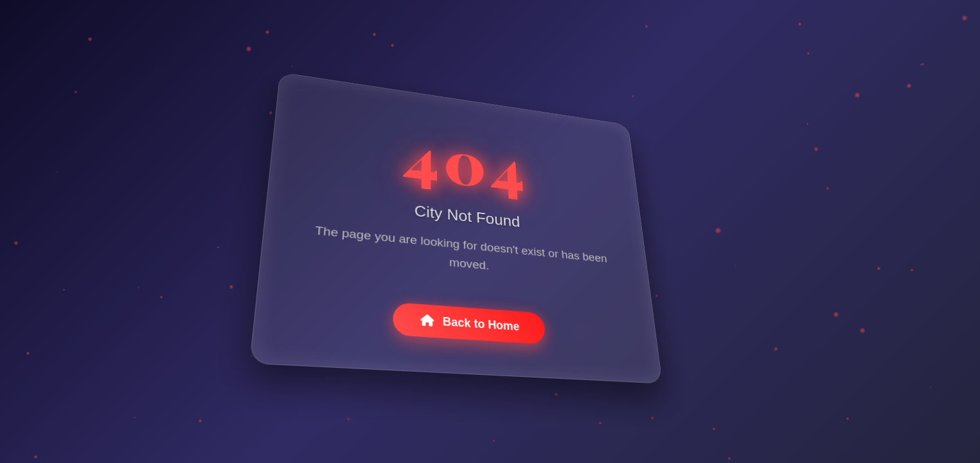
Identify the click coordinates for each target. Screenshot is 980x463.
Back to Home (470, 328)
